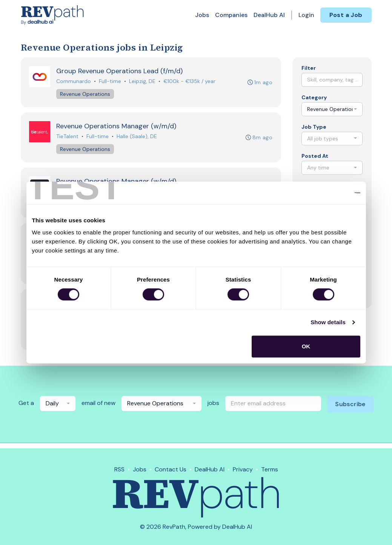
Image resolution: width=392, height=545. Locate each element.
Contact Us (171, 469)
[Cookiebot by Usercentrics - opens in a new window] (327, 193)
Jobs (202, 15)
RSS (119, 469)
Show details (328, 322)
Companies (231, 15)
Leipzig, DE (143, 82)
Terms (270, 469)
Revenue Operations (86, 94)
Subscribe (350, 409)
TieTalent (68, 138)
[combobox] (332, 109)
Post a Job (346, 15)
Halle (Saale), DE (138, 138)
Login (306, 15)
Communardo (74, 82)
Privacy (243, 469)
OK (306, 346)
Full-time (111, 82)
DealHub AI (269, 15)
